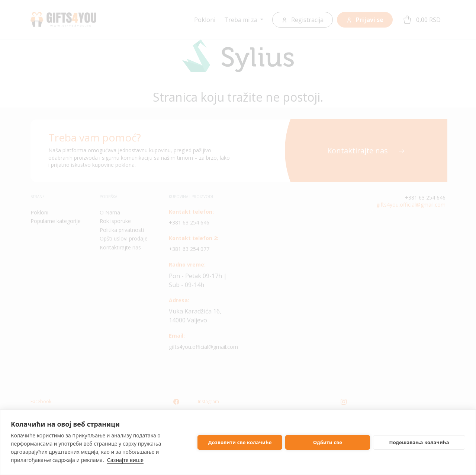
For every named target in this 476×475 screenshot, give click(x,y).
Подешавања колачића (419, 442)
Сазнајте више (125, 460)
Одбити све (328, 442)
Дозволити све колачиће (240, 442)
